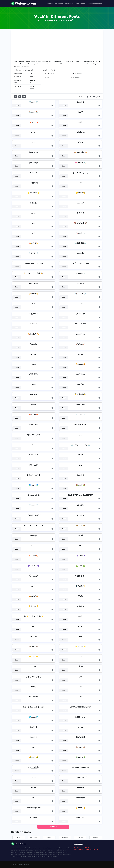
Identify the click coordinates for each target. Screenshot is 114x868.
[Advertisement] (57, 46)
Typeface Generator (94, 3)
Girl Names (59, 3)
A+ (24, 96)
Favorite (50, 3)
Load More (53, 827)
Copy (17, 105)
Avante (80, 837)
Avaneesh (34, 837)
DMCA (87, 847)
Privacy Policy (78, 849)
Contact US (78, 847)
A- (16, 96)
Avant (49, 837)
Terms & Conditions (92, 849)
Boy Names (69, 3)
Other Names (80, 3)
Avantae (65, 837)
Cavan (95, 837)
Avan (19, 837)
